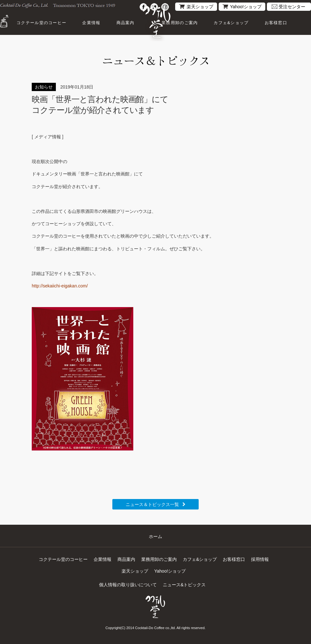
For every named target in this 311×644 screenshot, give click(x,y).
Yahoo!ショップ (246, 7)
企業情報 (91, 23)
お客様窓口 (276, 23)
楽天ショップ (200, 7)
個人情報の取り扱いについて (128, 585)
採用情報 (260, 559)
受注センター (292, 7)
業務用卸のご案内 (180, 23)
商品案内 (126, 23)
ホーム (155, 536)
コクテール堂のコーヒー (41, 23)
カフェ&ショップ (231, 23)
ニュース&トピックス (184, 585)
